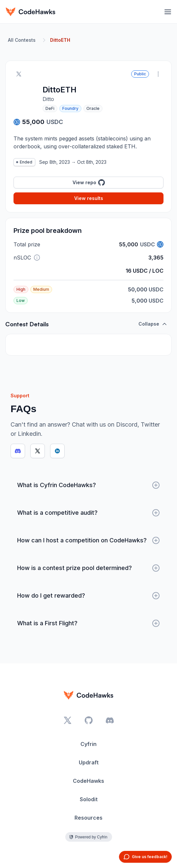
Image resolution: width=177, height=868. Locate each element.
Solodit (89, 799)
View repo (89, 183)
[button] (37, 258)
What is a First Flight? (88, 623)
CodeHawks (88, 781)
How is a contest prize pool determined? (88, 568)
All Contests (22, 40)
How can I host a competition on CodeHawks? (88, 540)
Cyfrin (88, 744)
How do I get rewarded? (88, 596)
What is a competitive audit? (88, 513)
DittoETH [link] (60, 40)
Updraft (89, 762)
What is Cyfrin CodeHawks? (88, 485)
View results (89, 198)
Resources (88, 818)
